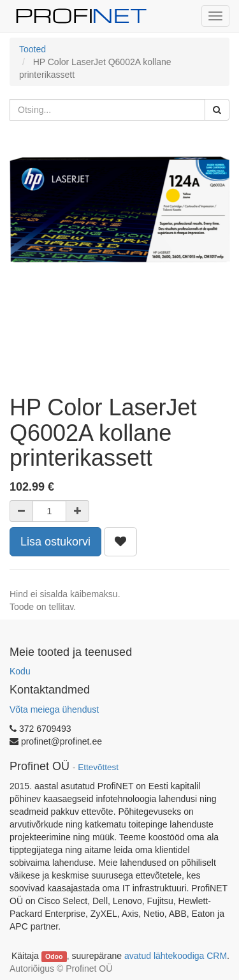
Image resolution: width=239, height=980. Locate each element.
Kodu (20, 671)
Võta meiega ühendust (54, 709)
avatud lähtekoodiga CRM (176, 956)
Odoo (54, 956)
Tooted (33, 49)
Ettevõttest (98, 767)
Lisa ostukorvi (55, 542)
